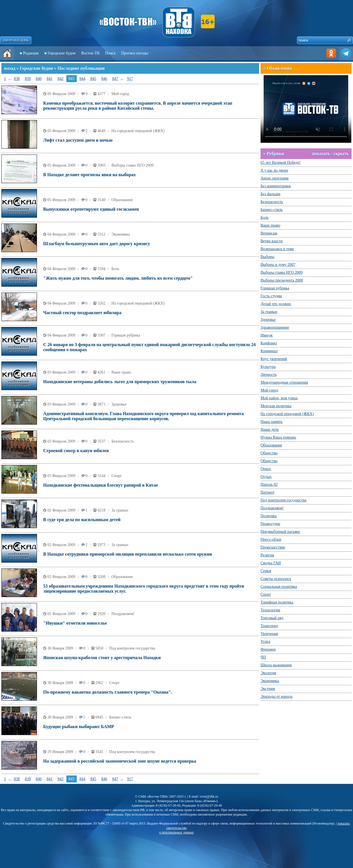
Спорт (117, 476)
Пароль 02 (269, 484)
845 (93, 79)
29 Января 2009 (60, 752)
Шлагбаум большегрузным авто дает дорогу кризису (97, 244)
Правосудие (270, 524)
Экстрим (268, 689)
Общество (269, 453)
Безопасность (123, 441)
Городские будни (62, 53)
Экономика (121, 234)
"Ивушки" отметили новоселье (75, 623)
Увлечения (269, 634)
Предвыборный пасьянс (280, 532)
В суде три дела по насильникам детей (82, 520)
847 (115, 79)
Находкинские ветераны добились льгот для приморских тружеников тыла (120, 382)
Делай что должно (276, 304)
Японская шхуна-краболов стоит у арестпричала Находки (102, 658)
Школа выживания (276, 665)
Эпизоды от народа (276, 697)
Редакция (31, 53)
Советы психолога (276, 579)
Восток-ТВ (90, 53)
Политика (269, 516)
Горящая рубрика (126, 335)
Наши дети (270, 430)
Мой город (120, 94)
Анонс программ (275, 178)
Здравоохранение (275, 327)
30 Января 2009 (60, 648)
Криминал (269, 351)
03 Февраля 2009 (61, 372)
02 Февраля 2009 (61, 510)
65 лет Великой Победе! (281, 163)
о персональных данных (176, 832)
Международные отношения (284, 382)
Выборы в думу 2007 (278, 265)
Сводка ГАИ (271, 563)
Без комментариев (276, 186)
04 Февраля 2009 (61, 234)
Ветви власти (272, 241)
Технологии (270, 610)
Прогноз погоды (135, 53)
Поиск (110, 53)
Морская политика (276, 406)
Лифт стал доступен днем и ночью (78, 140)
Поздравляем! (123, 614)
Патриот (268, 492)
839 (28, 79)
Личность (269, 375)
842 (61, 79)
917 (130, 79)
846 (104, 79)
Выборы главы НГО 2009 (133, 165)
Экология (268, 673)
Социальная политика (279, 587)
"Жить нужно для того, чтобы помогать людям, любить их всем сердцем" (118, 278)
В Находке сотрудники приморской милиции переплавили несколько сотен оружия (127, 554)
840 (39, 79)
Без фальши (270, 194)
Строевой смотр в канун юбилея (76, 451)
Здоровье (119, 404)
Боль (115, 269)
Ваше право (121, 372)
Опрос (266, 469)
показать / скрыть (330, 154)
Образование (122, 200)
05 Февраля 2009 (61, 94)
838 (17, 79)
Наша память (271, 422)
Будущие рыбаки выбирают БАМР (79, 727)
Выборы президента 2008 (282, 280)
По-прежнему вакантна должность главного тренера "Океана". (108, 692)
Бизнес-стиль (120, 717)
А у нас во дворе (274, 170)
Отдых (266, 477)
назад (10, 68)
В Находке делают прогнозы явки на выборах (89, 175)
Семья (266, 571)
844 (83, 79)
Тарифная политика (277, 602)
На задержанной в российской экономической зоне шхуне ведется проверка (120, 761)
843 (72, 79)
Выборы (267, 257)
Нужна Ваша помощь (278, 437)
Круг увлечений (274, 359)
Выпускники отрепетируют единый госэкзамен (91, 209)
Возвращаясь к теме (277, 249)
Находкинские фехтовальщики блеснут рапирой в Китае (101, 485)
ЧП (263, 657)
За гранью (120, 510)
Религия (267, 555)
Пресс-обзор (271, 539)
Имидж (267, 335)
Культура (268, 367)
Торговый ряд (272, 618)
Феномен (268, 649)
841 (50, 79)
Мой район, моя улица (279, 398)
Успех (265, 642)
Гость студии (271, 296)
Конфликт (269, 343)
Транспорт (269, 626)
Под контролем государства (132, 648)
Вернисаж (269, 233)
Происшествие (273, 547)
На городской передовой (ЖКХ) (138, 131)
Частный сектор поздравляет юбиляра (82, 313)
